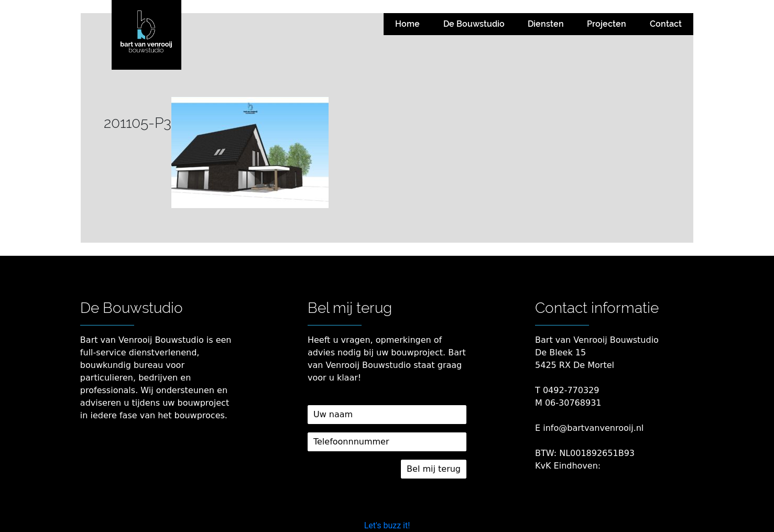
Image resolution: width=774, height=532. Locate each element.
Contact (666, 24)
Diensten (546, 24)
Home (407, 24)
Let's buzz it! (387, 525)
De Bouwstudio (474, 24)
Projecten (607, 24)
